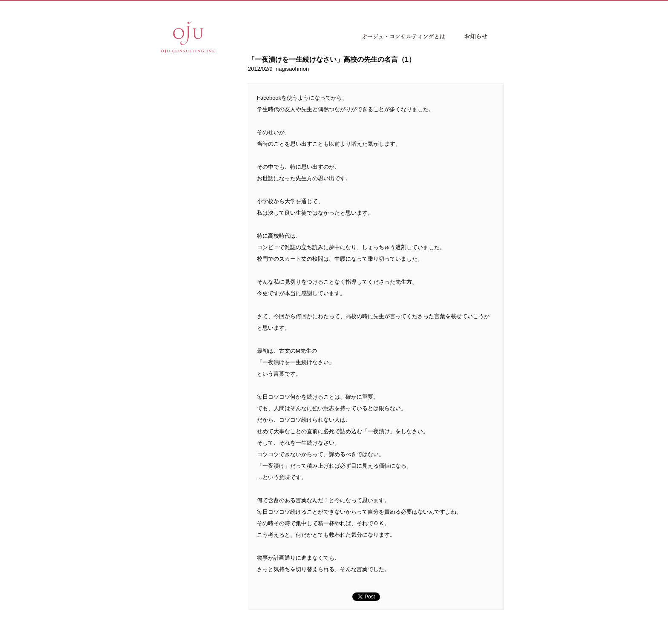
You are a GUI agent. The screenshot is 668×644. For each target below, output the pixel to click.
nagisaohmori (292, 69)
